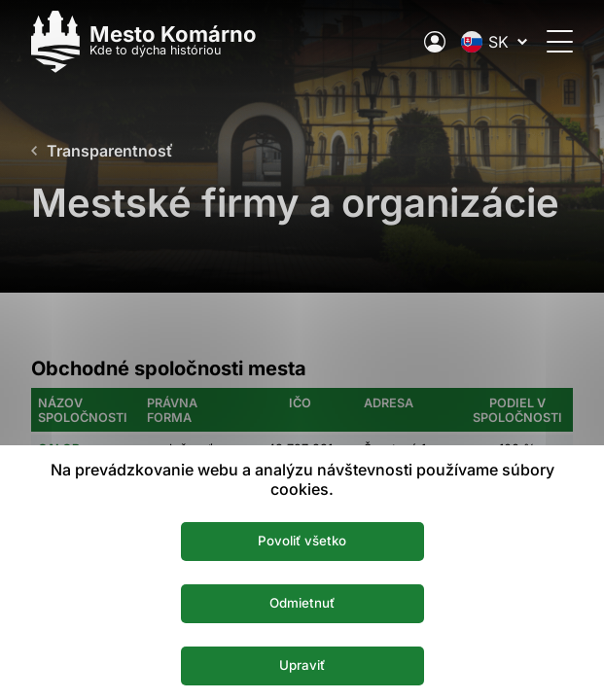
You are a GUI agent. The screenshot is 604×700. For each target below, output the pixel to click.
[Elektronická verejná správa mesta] (435, 42)
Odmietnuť (302, 603)
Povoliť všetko (302, 541)
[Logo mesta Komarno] (144, 41)
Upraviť (302, 665)
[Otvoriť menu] (560, 41)
